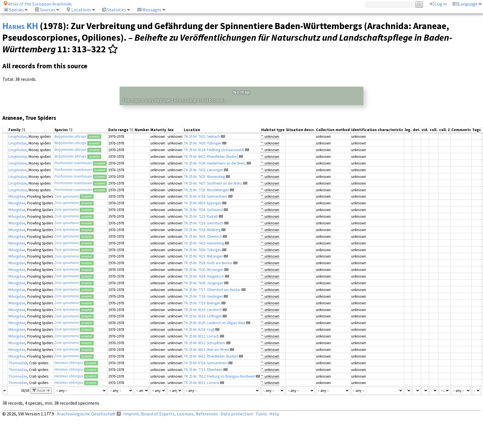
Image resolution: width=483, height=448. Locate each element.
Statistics (114, 10)
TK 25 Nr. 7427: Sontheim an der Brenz (213, 183)
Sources (45, 10)
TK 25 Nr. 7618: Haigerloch (204, 276)
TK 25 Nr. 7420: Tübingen (203, 143)
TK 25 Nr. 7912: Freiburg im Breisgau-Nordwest (219, 376)
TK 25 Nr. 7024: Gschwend (203, 210)
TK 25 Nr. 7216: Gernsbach (204, 223)
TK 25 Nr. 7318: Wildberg (202, 230)
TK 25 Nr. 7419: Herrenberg (204, 243)
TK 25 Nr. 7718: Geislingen (203, 296)
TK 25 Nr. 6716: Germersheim (206, 196)
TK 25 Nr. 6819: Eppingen (203, 203)
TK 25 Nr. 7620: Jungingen (204, 283)
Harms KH (20, 26)
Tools (261, 414)
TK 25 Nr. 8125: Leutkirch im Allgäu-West (215, 323)
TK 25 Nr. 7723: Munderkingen (206, 190)
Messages (149, 10)
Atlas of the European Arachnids (38, 4)
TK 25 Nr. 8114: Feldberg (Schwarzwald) (214, 150)
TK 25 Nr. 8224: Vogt (199, 329)
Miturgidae (17, 196)
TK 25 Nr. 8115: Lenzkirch (203, 310)
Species (14, 10)
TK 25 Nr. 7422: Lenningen (204, 170)
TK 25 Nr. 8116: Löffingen (203, 316)
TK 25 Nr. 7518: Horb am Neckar (208, 263)
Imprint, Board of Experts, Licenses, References (171, 414)
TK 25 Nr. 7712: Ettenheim (203, 370)
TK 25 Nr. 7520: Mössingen (204, 269)
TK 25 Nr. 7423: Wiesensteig (204, 176)
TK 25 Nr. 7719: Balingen (202, 303)
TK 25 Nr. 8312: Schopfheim (205, 343)
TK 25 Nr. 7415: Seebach (202, 136)
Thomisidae (18, 363)
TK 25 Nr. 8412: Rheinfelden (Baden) (211, 156)
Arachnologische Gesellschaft (86, 414)
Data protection (237, 414)
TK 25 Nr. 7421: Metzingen (203, 256)
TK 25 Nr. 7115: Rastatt (201, 216)
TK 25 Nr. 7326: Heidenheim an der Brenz (215, 163)
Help (274, 414)
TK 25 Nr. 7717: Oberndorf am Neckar (212, 290)
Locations (78, 10)
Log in (438, 4)
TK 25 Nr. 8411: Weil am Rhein (206, 349)
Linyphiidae (17, 136)
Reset (41, 391)
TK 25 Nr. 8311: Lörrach (201, 336)
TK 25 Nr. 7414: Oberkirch (203, 236)
